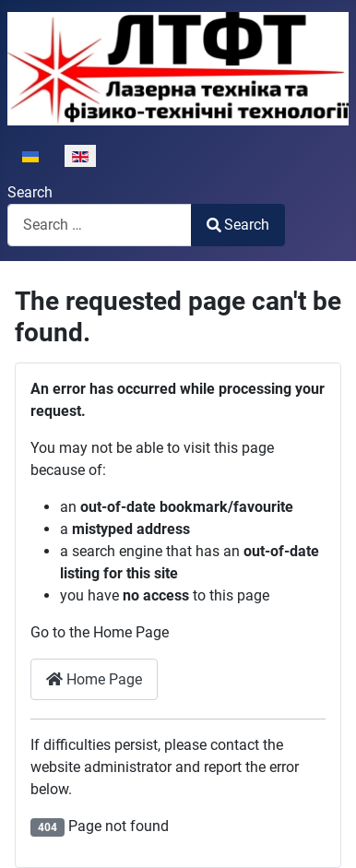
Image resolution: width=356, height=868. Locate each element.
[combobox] (100, 225)
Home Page (94, 679)
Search (30, 192)
